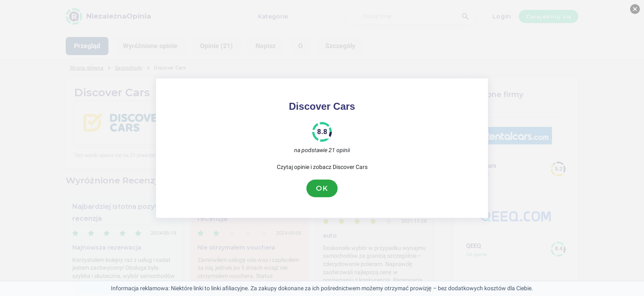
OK (322, 188)
